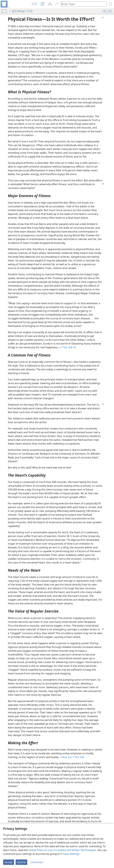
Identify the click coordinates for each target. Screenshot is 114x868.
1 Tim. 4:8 (78, 757)
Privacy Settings (70, 854)
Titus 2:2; (67, 757)
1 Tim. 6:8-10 (68, 347)
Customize (37, 862)
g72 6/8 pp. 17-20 (21, 11)
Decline (21, 862)
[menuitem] (5, 4)
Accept (9, 862)
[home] (5, 4)
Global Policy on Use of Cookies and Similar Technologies (62, 850)
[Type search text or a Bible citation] (82, 4)
